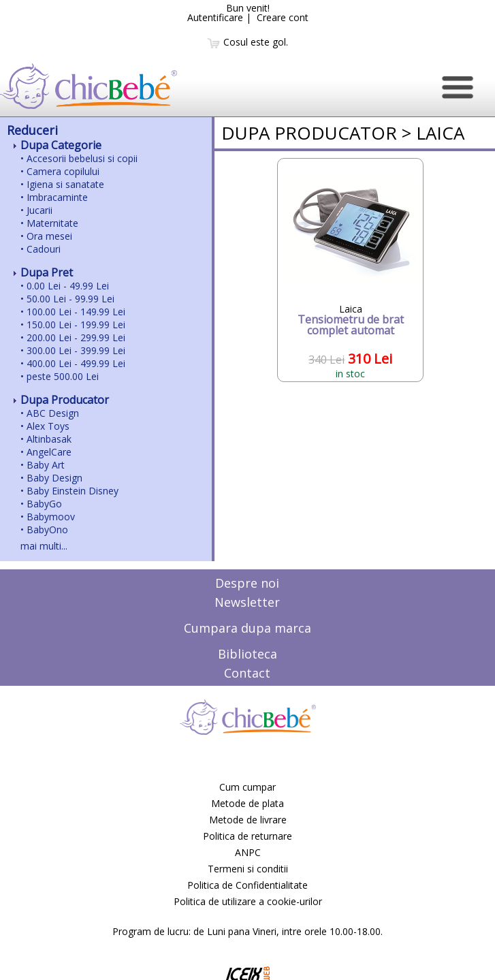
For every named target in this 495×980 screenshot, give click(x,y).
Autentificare (215, 17)
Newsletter (247, 602)
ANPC (248, 852)
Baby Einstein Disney (73, 491)
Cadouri (44, 249)
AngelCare (49, 452)
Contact (247, 673)
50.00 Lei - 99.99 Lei (70, 299)
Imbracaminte (57, 197)
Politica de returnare (247, 836)
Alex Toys (48, 426)
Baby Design (54, 478)
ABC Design (53, 413)
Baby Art (46, 465)
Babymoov (51, 517)
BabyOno (47, 529)
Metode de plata (247, 803)
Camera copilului (63, 171)
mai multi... (44, 546)
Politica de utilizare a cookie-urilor (248, 901)
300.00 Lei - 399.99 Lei (76, 350)
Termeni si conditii (248, 869)
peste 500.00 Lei (63, 376)
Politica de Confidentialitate (247, 885)
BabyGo (44, 504)
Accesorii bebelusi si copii (82, 158)
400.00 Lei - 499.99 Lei (76, 363)
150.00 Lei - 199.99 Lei (76, 325)
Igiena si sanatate (65, 184)
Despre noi (247, 583)
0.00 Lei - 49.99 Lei (68, 286)
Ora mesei (49, 236)
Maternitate (52, 223)
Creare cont (283, 17)
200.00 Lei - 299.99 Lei (76, 337)
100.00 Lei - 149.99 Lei (76, 312)
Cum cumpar (247, 787)
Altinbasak (49, 439)
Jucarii (39, 210)
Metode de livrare (248, 820)
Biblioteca (247, 654)
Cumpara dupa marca (247, 628)
